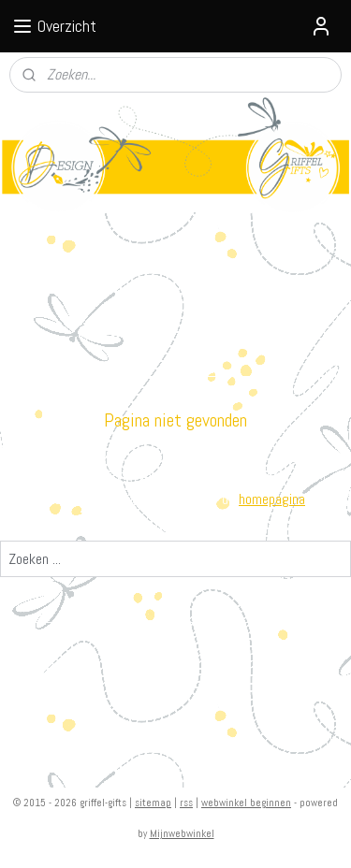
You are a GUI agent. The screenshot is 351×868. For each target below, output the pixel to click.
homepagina (272, 499)
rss (186, 803)
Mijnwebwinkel (182, 833)
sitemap (153, 803)
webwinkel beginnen (246, 803)
